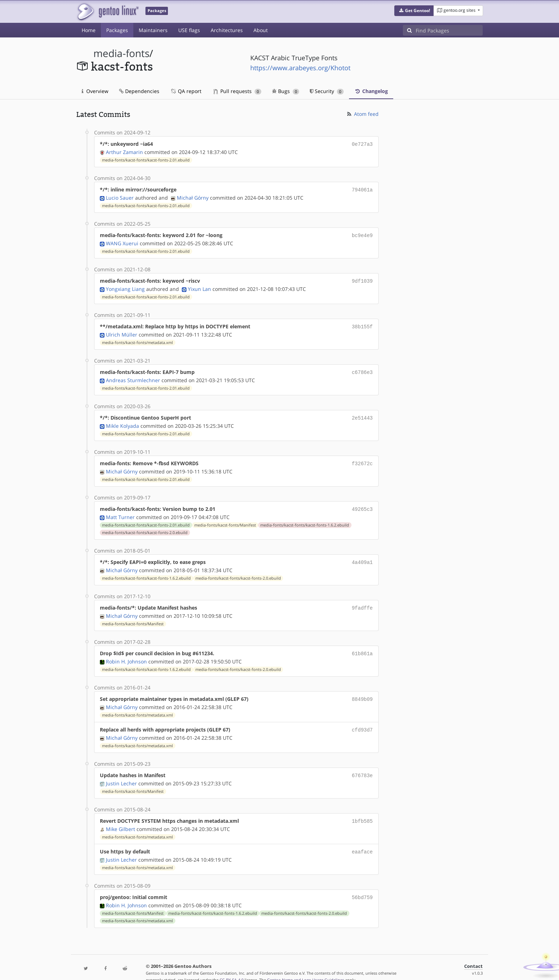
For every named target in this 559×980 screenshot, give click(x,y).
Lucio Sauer (120, 196)
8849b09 (362, 690)
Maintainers (153, 30)
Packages (117, 30)
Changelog (371, 91)
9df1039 (362, 279)
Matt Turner (120, 511)
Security (327, 91)
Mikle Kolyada (122, 421)
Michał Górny (193, 196)
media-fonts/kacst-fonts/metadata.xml (137, 339)
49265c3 (362, 503)
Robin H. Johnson (126, 653)
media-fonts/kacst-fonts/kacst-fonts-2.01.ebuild (146, 159)
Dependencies (139, 91)
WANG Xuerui (122, 241)
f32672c (362, 458)
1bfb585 (362, 810)
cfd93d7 (362, 720)
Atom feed (362, 114)
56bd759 (362, 885)
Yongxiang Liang (125, 286)
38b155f (362, 324)
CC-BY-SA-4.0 (232, 967)
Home (89, 30)
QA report (186, 91)
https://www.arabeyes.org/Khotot (300, 68)
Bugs (286, 91)
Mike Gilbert (120, 818)
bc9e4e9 (362, 234)
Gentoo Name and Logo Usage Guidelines (306, 967)
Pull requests (237, 91)
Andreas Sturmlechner (133, 376)
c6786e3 (362, 368)
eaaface (362, 840)
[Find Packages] (449, 30)
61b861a (362, 645)
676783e (362, 765)
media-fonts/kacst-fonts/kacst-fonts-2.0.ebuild (145, 526)
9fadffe (362, 601)
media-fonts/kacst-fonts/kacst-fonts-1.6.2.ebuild (305, 519)
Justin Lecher (121, 773)
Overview (95, 91)
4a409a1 (362, 556)
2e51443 (362, 413)
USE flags (189, 30)
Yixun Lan (199, 286)
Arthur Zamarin (124, 151)
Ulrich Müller (122, 331)
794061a (362, 189)
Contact (473, 953)
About (261, 30)
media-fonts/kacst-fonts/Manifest (225, 519)
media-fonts (121, 53)
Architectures (227, 30)
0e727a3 (362, 144)
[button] (414, 11)
